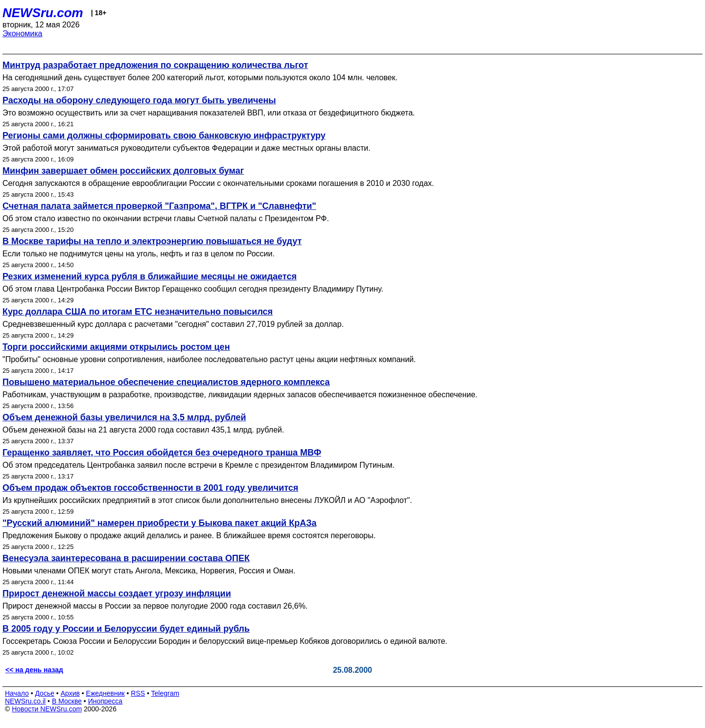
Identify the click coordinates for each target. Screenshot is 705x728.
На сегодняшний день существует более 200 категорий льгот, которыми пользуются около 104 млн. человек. (200, 78)
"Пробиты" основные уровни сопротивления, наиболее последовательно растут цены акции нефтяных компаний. (209, 359)
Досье (45, 693)
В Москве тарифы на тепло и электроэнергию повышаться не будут (152, 241)
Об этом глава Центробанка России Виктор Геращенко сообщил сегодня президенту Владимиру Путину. (193, 289)
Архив (70, 693)
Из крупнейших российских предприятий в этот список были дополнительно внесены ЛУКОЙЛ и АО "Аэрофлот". (207, 500)
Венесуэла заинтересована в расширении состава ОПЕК (126, 558)
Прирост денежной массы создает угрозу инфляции (117, 593)
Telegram (165, 693)
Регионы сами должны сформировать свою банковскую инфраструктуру (164, 136)
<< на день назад (34, 670)
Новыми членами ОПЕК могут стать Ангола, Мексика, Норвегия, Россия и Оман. (149, 571)
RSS (138, 693)
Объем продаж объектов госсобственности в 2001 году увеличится (150, 488)
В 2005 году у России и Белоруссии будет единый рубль (126, 629)
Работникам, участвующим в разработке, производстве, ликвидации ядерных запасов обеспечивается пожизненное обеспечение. (240, 395)
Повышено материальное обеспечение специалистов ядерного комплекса (166, 382)
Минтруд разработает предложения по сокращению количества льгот (155, 65)
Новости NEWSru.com (47, 709)
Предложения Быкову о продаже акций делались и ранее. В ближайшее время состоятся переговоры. (189, 535)
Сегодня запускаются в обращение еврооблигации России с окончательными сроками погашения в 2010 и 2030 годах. (218, 183)
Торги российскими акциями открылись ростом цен (116, 347)
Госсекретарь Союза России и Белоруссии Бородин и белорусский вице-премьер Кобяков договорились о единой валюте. (225, 641)
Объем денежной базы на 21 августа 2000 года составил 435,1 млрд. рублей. (143, 430)
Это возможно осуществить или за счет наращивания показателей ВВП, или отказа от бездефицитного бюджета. (209, 113)
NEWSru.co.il (25, 701)
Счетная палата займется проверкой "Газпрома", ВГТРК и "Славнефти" (159, 206)
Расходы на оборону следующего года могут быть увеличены (139, 100)
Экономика (23, 34)
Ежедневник (106, 693)
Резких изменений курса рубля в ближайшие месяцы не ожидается (150, 276)
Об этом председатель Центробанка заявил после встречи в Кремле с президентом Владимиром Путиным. (199, 465)
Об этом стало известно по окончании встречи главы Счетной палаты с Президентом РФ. (166, 218)
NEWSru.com (43, 13)
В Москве (67, 701)
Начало (17, 693)
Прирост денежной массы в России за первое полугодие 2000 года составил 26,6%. (155, 606)
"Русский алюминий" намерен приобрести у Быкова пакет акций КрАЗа (159, 523)
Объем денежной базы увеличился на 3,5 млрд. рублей (124, 417)
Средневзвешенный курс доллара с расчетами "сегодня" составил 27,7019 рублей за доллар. (173, 324)
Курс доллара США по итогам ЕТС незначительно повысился (138, 312)
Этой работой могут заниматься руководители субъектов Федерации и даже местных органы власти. (187, 148)
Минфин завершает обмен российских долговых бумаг (123, 171)
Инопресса (106, 701)
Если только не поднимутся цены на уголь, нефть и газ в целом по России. (139, 254)
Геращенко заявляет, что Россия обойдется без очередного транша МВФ (162, 453)
